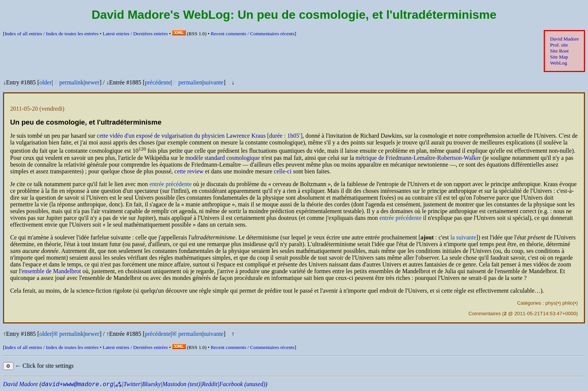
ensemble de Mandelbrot (51, 271)
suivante (214, 82)
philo (567, 303)
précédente (158, 82)
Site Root (559, 51)
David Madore (565, 39)
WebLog (559, 63)
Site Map (559, 57)
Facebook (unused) (242, 384)
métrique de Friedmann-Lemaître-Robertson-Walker (418, 158)
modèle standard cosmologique (223, 158)
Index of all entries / (51, 34)
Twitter (132, 384)
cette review (189, 171)
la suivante (463, 237)
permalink (71, 82)
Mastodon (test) (181, 384)
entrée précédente (171, 184)
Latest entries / (135, 34)
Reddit (210, 384)
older (46, 82)
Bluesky (151, 384)
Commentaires (484, 314)
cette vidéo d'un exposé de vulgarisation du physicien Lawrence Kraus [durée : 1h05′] (199, 136)
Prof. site (559, 45)
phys (550, 303)
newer (92, 82)
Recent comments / (253, 34)
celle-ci (283, 171)
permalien (190, 82)
